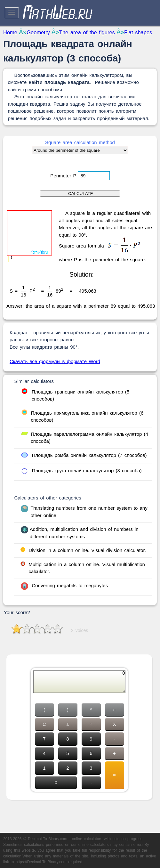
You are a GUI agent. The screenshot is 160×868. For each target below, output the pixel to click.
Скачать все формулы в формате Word (55, 361)
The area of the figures (87, 32)
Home (10, 32)
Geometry (38, 32)
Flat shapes (138, 32)
